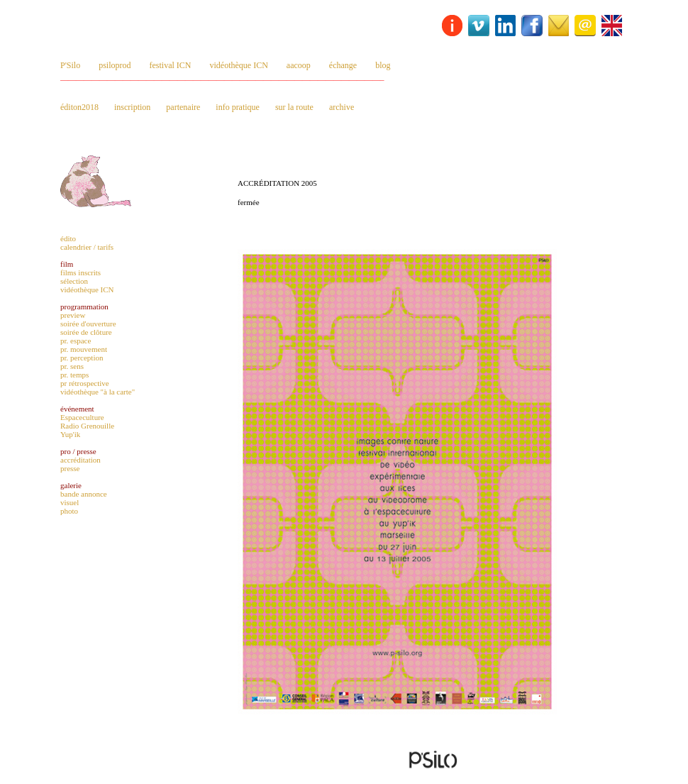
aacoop (299, 65)
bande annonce (84, 494)
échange (343, 65)
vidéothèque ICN (239, 65)
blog (383, 65)
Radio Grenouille (87, 426)
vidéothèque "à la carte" (98, 392)
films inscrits (81, 272)
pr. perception (82, 358)
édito (68, 238)
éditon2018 (79, 107)
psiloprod (115, 65)
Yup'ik (70, 434)
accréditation (81, 460)
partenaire (183, 107)
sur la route (294, 107)
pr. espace (76, 341)
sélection (74, 281)
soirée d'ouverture (88, 324)
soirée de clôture (86, 332)
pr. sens (72, 366)
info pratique (238, 107)
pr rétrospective (85, 383)
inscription (132, 107)
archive (342, 107)
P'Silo (70, 65)
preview (73, 315)
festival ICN (171, 65)
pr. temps (74, 375)
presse (70, 468)
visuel (70, 502)
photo (69, 511)
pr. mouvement (84, 349)
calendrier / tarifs (87, 247)
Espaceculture (82, 417)
